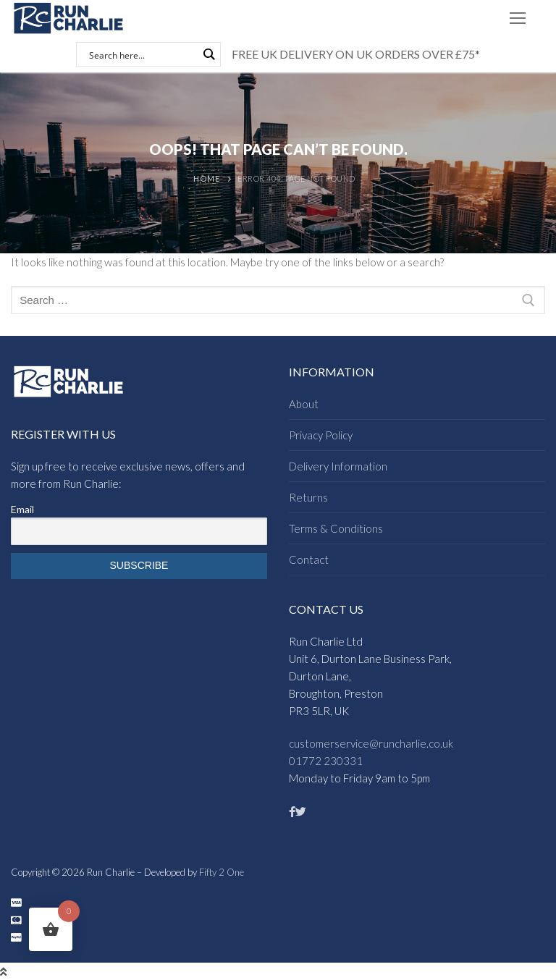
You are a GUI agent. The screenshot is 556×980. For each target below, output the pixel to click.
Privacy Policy (321, 435)
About (304, 404)
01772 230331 (326, 761)
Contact (309, 559)
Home (206, 178)
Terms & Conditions (336, 528)
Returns (308, 497)
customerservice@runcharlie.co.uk (371, 743)
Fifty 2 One (222, 872)
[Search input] (142, 54)
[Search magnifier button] (208, 54)
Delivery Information (338, 466)
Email (22, 509)
